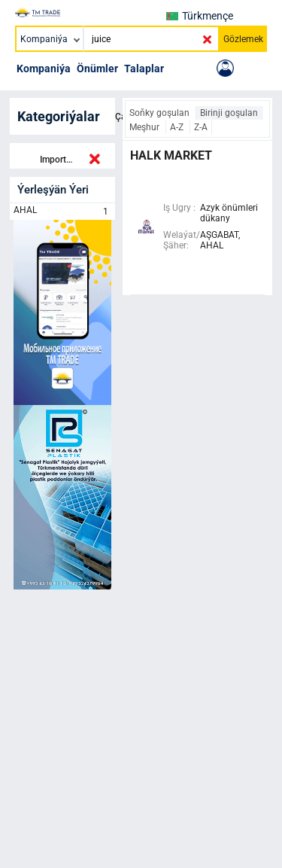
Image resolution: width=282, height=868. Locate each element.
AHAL (62, 212)
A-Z (178, 127)
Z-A (201, 127)
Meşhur (146, 127)
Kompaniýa (44, 69)
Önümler (97, 69)
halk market (171, 155)
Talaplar (144, 69)
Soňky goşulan (161, 113)
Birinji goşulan (229, 113)
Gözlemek (243, 39)
